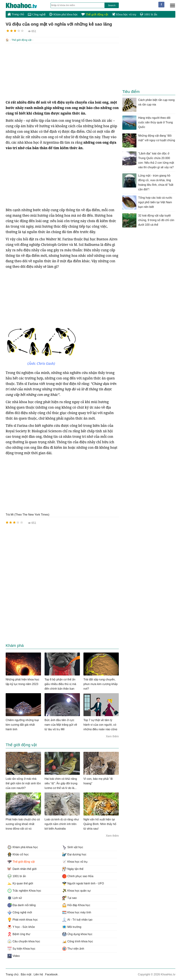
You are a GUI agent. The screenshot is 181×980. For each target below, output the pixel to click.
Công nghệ (37, 14)
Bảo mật (26, 974)
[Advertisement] (62, 71)
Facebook (51, 974)
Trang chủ (16, 14)
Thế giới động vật (95, 14)
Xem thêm (112, 736)
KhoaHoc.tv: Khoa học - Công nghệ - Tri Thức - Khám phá (25, 5)
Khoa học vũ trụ (124, 14)
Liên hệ (38, 974)
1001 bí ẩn (148, 14)
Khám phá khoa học (63, 14)
